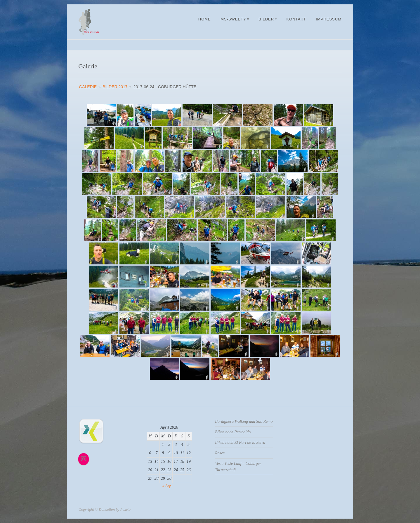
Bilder (268, 19)
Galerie (88, 87)
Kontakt (296, 19)
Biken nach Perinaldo (233, 432)
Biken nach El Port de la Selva (240, 443)
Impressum (329, 19)
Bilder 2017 (115, 87)
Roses (220, 453)
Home (205, 19)
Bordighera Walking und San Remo (244, 421)
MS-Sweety (235, 19)
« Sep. (167, 486)
